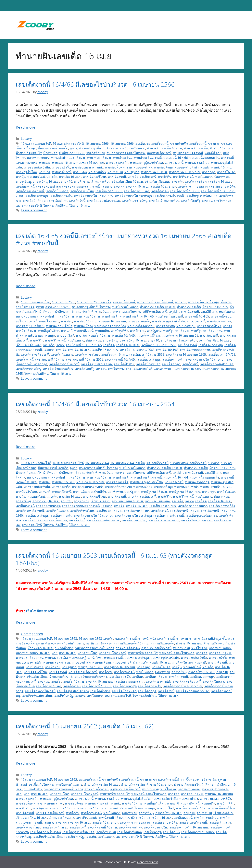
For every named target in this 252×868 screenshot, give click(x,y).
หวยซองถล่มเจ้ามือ (37, 167)
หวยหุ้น (21, 177)
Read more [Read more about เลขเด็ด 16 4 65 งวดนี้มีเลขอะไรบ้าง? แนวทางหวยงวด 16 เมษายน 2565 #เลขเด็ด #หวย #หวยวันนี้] (26, 286)
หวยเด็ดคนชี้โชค (94, 177)
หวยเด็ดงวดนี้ (117, 177)
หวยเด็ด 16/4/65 (123, 335)
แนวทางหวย (162, 369)
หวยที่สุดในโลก (26, 172)
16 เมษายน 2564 (97, 463)
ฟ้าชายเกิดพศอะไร (29, 153)
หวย (90, 158)
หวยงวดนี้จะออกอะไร (204, 158)
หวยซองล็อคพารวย (118, 167)
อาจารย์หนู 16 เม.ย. (46, 181)
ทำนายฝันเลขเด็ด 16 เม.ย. (165, 148)
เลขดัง (189, 181)
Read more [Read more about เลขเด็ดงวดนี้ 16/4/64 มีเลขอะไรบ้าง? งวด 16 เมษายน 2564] (26, 447)
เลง (18, 205)
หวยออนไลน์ (36, 177)
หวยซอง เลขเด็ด (117, 163)
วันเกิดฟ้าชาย (96, 153)
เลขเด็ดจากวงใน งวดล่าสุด (133, 196)
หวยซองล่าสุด (143, 167)
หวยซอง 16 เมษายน (90, 163)
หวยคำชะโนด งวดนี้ (148, 158)
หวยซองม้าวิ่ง (61, 167)
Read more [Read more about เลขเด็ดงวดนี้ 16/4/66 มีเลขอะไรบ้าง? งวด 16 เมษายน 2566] (26, 127)
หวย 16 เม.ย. (103, 158)
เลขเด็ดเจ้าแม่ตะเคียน (164, 201)
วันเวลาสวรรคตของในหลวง (126, 153)
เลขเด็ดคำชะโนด (82, 191)
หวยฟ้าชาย (115, 172)
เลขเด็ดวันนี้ (77, 201)
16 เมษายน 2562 (65, 780)
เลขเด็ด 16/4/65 (167, 350)
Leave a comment (34, 210)
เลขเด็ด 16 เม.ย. (137, 186)
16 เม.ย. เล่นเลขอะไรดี (68, 144)
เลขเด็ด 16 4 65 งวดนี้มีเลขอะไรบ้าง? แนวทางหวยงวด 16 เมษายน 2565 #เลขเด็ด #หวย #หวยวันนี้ (124, 239)
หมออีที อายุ (213, 153)
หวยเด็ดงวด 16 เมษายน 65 (180, 335)
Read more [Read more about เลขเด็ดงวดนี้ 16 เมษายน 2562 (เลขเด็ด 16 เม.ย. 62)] (26, 763)
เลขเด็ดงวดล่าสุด (36, 196)
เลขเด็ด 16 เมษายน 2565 (137, 350)
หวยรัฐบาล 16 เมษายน (185, 172)
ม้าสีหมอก (50, 153)
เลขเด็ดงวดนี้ (160, 191)
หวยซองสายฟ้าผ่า (186, 167)
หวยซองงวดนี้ (174, 163)
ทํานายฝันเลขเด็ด (196, 148)
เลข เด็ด (178, 181)
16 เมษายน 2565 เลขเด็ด (94, 302)
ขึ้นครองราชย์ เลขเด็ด (53, 148)
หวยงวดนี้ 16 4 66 (176, 158)
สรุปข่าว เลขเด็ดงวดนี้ (188, 153)
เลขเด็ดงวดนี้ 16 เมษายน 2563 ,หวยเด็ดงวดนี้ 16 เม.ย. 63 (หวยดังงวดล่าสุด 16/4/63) (114, 559)
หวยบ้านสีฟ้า (97, 172)
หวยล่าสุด (208, 172)
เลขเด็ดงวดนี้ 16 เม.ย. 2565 (85, 359)
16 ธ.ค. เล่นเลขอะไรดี (36, 144)
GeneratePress (148, 862)
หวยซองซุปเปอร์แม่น (30, 326)
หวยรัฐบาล (132, 172)
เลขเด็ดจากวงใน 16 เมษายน (94, 196)
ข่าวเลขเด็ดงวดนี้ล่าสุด (203, 302)
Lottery (26, 139)
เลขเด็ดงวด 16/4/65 (221, 354)
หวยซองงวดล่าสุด (197, 163)
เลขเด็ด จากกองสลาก (193, 186)
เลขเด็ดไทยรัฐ (191, 201)
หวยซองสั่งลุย (163, 167)
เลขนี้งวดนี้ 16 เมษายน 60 (117, 818)
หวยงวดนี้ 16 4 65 (197, 316)
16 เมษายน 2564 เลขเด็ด (128, 463)
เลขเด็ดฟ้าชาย (124, 364)
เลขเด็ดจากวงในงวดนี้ (169, 196)
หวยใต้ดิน (165, 177)
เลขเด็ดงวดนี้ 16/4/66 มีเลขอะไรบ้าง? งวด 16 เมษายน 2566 (95, 84)
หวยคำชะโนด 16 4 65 (138, 316)
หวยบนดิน (80, 172)
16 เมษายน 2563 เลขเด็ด (96, 639)
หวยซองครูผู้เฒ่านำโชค (146, 163)
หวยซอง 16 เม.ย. (63, 163)
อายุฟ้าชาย (81, 181)
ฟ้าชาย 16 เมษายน (222, 148)
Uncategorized (32, 634)
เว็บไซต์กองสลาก (40, 611)
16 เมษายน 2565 (63, 302)
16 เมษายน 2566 (97, 144)
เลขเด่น (207, 201)
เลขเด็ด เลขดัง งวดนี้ (30, 191)
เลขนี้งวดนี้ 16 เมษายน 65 (84, 345)
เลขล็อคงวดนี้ (25, 186)
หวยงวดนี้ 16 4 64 (176, 477)
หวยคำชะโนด (123, 158)
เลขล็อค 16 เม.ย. (220, 181)
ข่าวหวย (214, 144)
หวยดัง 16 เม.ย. (221, 167)
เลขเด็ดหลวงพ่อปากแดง (104, 201)
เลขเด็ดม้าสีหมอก (35, 201)
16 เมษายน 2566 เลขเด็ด (128, 144)
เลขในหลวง (222, 201)
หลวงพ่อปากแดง (38, 158)
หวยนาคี (44, 172)
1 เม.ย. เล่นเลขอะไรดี (36, 302)
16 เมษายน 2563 (65, 639)
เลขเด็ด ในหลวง (57, 191)
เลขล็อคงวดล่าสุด (48, 186)
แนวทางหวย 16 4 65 (187, 369)
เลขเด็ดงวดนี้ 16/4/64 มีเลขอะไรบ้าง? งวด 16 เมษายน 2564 (95, 404)
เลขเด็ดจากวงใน (61, 196)
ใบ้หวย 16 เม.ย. (79, 205)
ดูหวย (74, 148)
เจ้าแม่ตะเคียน (101, 181)
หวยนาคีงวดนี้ (62, 172)
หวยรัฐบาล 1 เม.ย (90, 667)
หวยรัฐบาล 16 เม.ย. (154, 172)
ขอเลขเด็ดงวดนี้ (157, 144)
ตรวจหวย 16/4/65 (58, 307)
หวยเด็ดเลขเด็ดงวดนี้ (142, 177)
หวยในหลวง (204, 177)
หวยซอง (45, 163)
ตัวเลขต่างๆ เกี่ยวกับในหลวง (98, 148)
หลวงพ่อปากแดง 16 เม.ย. (68, 158)
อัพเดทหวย (221, 177)
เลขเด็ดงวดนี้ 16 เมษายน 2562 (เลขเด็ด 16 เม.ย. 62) (85, 726)
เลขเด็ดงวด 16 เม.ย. (109, 191)
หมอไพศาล (227, 312)
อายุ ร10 (66, 181)
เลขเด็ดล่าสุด (58, 201)
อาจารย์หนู (23, 181)
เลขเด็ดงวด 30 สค (137, 191)
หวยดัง (205, 167)
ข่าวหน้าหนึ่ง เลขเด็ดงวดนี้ (188, 144)
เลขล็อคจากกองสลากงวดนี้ (81, 186)
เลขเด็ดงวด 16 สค (49, 686)
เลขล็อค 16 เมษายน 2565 (159, 345)
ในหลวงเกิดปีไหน (55, 205)
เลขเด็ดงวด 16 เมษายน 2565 (186, 354)
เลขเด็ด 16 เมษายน (163, 186)
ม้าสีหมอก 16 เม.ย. (72, 153)
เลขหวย (107, 186)
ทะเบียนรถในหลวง (132, 148)
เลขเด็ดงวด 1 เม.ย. (54, 827)
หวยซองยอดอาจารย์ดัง (88, 167)
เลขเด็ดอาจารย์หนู (135, 201)
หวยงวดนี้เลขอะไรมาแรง (42, 321)
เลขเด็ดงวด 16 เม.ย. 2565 (147, 354)
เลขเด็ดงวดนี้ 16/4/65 (120, 359)
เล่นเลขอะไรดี (32, 205)
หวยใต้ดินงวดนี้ (183, 177)
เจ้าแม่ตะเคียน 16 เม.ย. (128, 181)
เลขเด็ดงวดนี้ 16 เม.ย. (185, 191)
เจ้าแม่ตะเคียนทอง (158, 181)
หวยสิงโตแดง (226, 172)
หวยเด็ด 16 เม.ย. (70, 177)
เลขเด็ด (119, 186)
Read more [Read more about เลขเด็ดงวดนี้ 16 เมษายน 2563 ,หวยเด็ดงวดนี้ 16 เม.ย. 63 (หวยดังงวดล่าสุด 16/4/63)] (26, 622)
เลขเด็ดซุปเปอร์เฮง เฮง (201, 196)
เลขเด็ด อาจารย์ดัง (222, 186)
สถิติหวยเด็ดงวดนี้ (159, 153)
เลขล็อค (201, 181)
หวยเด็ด (52, 177)
